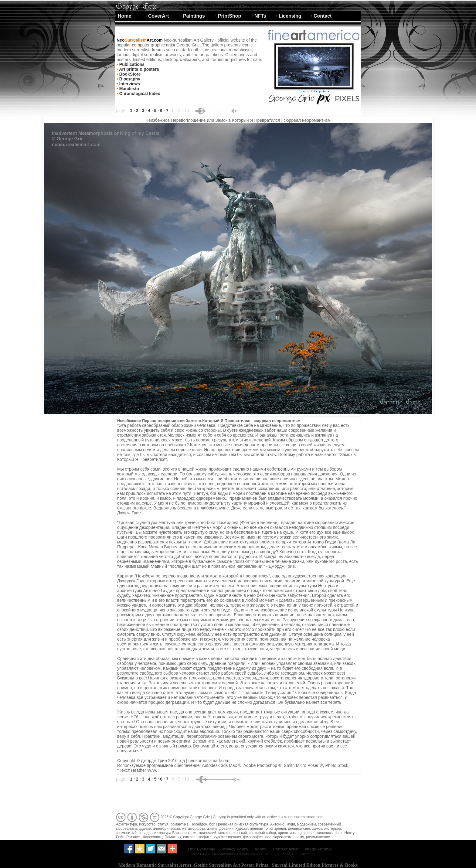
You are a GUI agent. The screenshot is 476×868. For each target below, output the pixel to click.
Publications (131, 64)
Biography (129, 79)
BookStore (129, 74)
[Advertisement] (226, 798)
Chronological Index (139, 94)
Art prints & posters (139, 69)
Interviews (129, 84)
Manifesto (129, 89)
